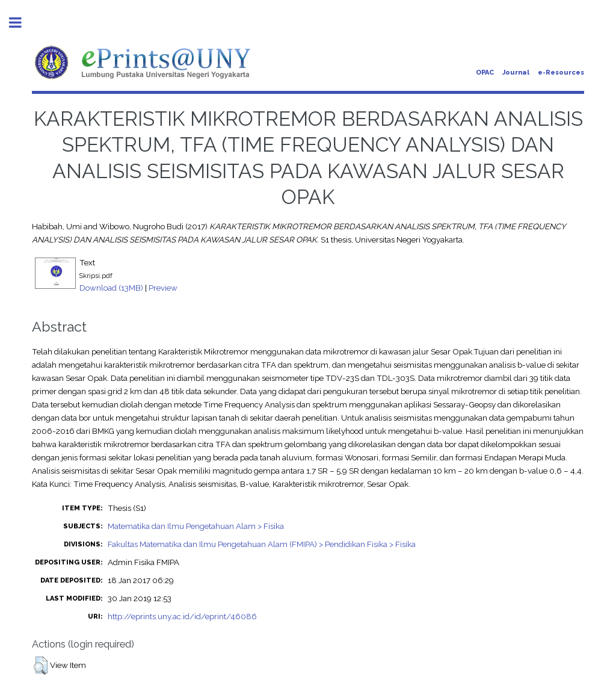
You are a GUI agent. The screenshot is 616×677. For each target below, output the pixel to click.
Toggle (22, 23)
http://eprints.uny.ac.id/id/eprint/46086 (182, 616)
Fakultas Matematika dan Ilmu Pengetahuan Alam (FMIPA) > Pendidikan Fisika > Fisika (262, 544)
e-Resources (561, 73)
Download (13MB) (111, 288)
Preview (163, 288)
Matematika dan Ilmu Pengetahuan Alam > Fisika (196, 526)
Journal (516, 73)
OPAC (485, 73)
